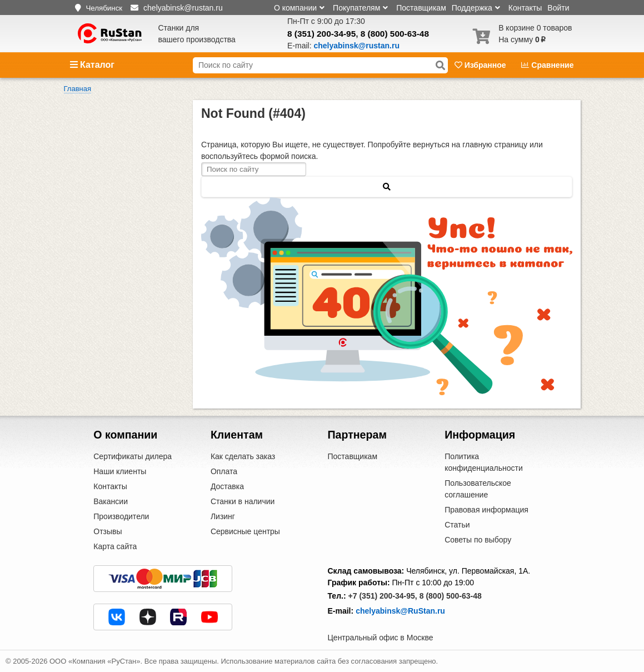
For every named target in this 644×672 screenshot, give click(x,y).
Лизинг (223, 516)
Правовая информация (486, 510)
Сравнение (547, 65)
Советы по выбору (478, 540)
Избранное (481, 65)
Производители (121, 516)
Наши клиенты (120, 471)
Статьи (457, 525)
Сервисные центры (245, 531)
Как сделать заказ (243, 456)
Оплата (224, 471)
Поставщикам (421, 8)
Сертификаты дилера (133, 456)
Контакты (525, 8)
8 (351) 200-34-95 (321, 34)
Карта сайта (115, 546)
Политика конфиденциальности (484, 462)
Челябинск (104, 8)
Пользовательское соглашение (478, 489)
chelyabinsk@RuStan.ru (400, 611)
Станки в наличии (243, 501)
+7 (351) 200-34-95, (383, 596)
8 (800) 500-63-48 (395, 34)
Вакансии (111, 501)
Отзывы (108, 531)
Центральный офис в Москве (381, 638)
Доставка (227, 486)
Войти (558, 8)
